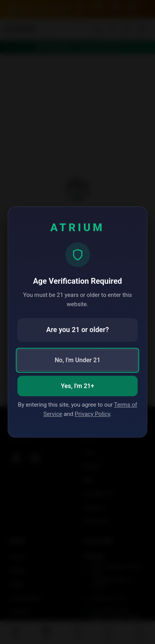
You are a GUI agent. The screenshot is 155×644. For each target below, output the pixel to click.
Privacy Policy (92, 414)
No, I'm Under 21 (77, 360)
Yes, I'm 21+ (78, 386)
